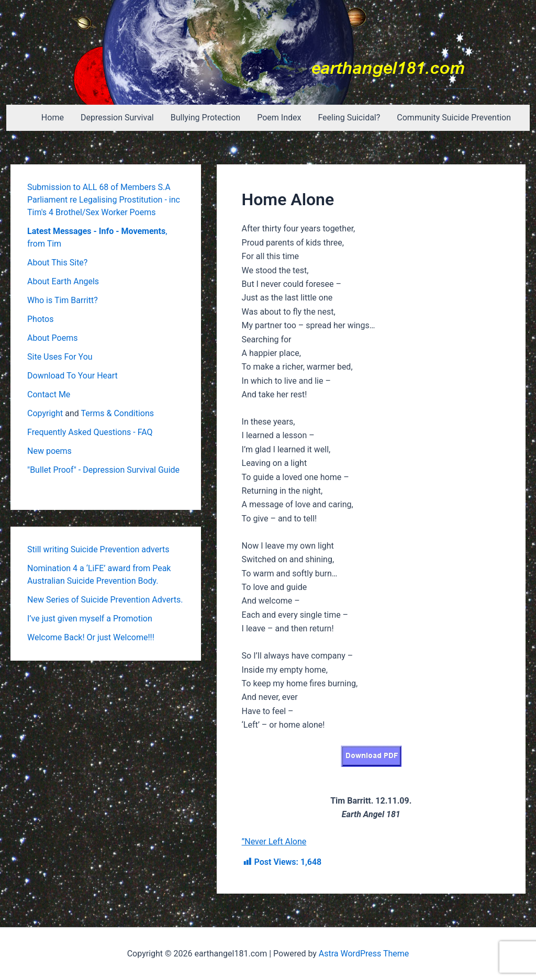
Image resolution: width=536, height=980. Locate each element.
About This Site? (57, 263)
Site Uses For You (60, 357)
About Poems (52, 338)
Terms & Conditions (118, 413)
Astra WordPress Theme (364, 954)
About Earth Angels (63, 281)
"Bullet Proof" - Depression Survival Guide (103, 470)
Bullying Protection (205, 118)
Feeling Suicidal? (349, 118)
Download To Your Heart (72, 376)
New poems (49, 451)
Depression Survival (117, 118)
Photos (41, 319)
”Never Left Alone (274, 842)
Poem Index (279, 118)
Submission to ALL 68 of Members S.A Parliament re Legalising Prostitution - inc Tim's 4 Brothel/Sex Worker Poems (104, 200)
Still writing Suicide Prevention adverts (98, 549)
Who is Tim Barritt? (63, 300)
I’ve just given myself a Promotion (90, 619)
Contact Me (49, 394)
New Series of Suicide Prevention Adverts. (105, 600)
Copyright (45, 413)
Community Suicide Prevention (454, 118)
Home (53, 118)
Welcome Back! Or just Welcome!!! (91, 637)
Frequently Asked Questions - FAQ (90, 432)
